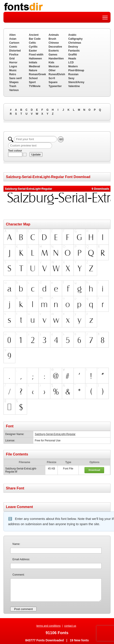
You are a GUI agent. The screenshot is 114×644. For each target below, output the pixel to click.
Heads (72, 59)
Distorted (15, 51)
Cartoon (14, 43)
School (33, 78)
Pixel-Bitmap (76, 70)
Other (52, 70)
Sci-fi (52, 78)
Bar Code (35, 39)
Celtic (32, 43)
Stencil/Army (76, 82)
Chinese (54, 43)
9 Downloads (100, 189)
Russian (73, 74)
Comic (13, 47)
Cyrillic (33, 47)
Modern (73, 66)
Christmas (75, 43)
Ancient (34, 35)
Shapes (14, 82)
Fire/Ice (14, 55)
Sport (32, 82)
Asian (13, 39)
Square (53, 82)
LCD (71, 62)
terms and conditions (48, 626)
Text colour (15, 151)
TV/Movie (35, 86)
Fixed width (36, 55)
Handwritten (56, 59)
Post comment (23, 609)
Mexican (54, 66)
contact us (70, 626)
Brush (52, 39)
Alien (12, 35)
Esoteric (54, 51)
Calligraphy (75, 39)
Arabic (72, 35)
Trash (13, 86)
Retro (13, 74)
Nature (33, 70)
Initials (33, 62)
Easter (33, 51)
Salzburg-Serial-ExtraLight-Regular (55, 434)
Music (13, 70)
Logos (13, 66)
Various (14, 90)
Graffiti (73, 55)
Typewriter (55, 86)
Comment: (18, 575)
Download (94, 470)
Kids (51, 62)
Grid (12, 59)
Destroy (73, 47)
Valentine (74, 86)
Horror (13, 62)
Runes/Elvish (57, 74)
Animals (54, 35)
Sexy (71, 78)
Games (53, 55)
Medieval (34, 66)
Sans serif (15, 78)
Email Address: (21, 559)
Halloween (35, 59)
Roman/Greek (37, 74)
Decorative (55, 47)
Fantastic (74, 51)
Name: (16, 544)
